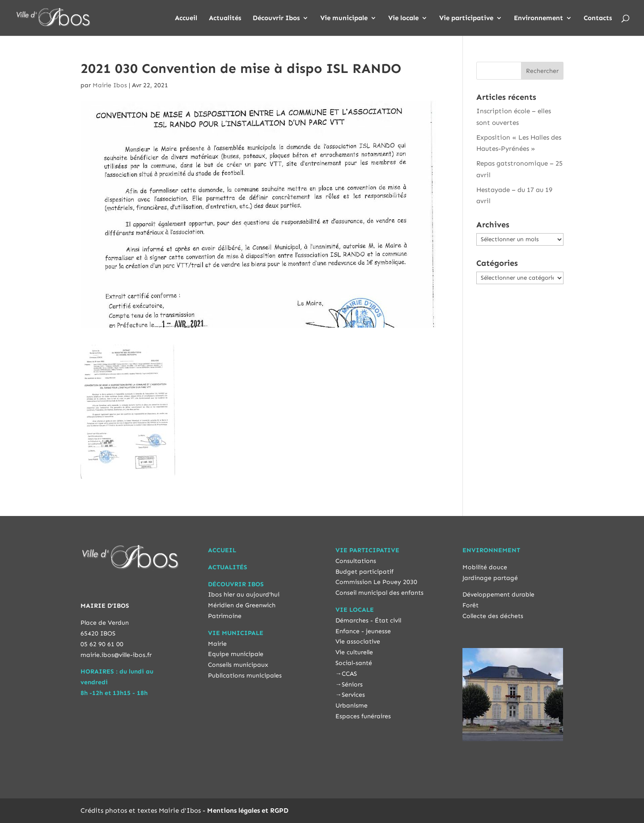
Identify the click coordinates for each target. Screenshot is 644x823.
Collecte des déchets (493, 616)
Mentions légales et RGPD (248, 810)
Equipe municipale (236, 654)
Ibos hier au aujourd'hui (244, 595)
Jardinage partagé (490, 578)
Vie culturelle (354, 652)
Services (353, 695)
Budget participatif (364, 572)
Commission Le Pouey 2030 (376, 582)
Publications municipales (245, 676)
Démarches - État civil (368, 620)
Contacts (598, 18)
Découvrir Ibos (276, 18)
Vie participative (466, 18)
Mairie (217, 644)
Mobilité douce (485, 567)
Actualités (225, 18)
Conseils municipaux (238, 665)
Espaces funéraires (363, 716)
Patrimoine (225, 616)
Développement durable (498, 595)
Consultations (356, 561)
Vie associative (358, 642)
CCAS (349, 674)
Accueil (186, 18)
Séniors (352, 684)
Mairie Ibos (110, 85)
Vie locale (403, 18)
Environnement (538, 18)
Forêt (470, 605)
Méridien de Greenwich (242, 605)
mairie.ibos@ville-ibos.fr (116, 655)
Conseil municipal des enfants (379, 593)
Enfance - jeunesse (363, 631)
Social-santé (354, 663)
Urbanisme (352, 706)
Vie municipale (344, 18)
